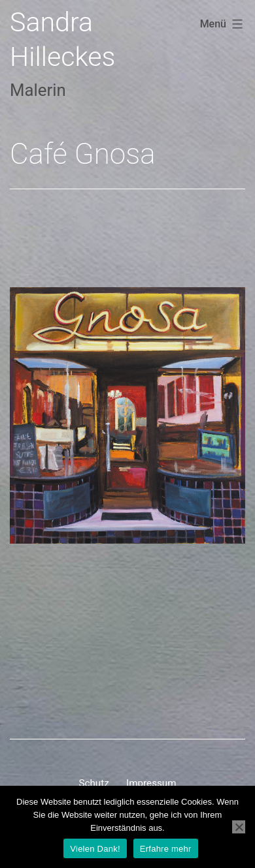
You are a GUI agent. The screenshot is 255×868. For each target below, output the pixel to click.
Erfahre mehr (166, 849)
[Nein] (239, 827)
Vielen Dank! (95, 849)
